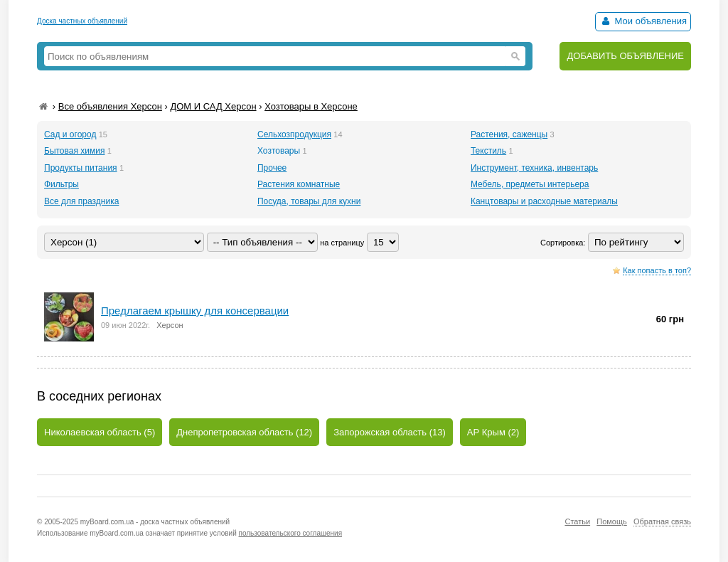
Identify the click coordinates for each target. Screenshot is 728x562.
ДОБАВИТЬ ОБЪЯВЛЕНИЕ (625, 56)
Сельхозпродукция (294, 134)
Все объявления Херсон (110, 106)
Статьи (577, 521)
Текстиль (488, 151)
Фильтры (61, 184)
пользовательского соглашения (291, 533)
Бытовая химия (74, 151)
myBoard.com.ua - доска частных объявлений (155, 522)
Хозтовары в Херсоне (311, 106)
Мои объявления (643, 21)
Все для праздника (81, 201)
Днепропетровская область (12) (244, 432)
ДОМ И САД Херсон (213, 106)
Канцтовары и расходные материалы (544, 201)
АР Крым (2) (493, 432)
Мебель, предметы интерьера (530, 184)
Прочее (272, 168)
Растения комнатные (299, 184)
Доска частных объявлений (82, 21)
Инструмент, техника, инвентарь (534, 168)
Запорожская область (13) (390, 432)
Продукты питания (81, 168)
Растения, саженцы (509, 134)
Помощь (612, 521)
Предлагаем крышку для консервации (195, 311)
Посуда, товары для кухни (309, 201)
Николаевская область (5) (100, 432)
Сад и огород (70, 134)
